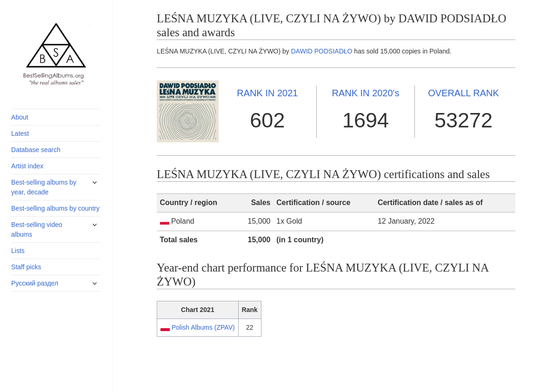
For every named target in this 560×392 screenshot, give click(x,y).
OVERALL (463, 93)
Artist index (27, 166)
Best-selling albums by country (55, 208)
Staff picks (26, 267)
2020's (365, 93)
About (20, 117)
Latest (20, 133)
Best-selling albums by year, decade (44, 187)
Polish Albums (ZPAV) (203, 327)
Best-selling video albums (37, 229)
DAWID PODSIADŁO (322, 51)
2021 (267, 93)
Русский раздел (35, 283)
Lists (18, 251)
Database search (36, 150)
